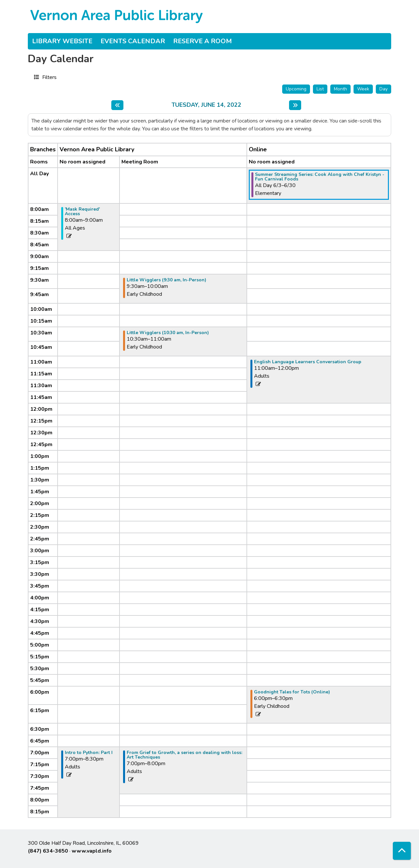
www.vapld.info (92, 851)
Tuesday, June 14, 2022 (206, 105)
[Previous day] (117, 105)
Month (340, 89)
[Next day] (295, 105)
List (320, 89)
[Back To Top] (402, 851)
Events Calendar (133, 41)
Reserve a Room (202, 41)
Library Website (62, 41)
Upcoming (296, 89)
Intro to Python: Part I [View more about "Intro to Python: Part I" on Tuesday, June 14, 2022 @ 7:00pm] (89, 753)
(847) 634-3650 (48, 851)
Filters (49, 77)
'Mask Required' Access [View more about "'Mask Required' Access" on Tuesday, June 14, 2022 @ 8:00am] (82, 212)
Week (363, 89)
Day (383, 89)
